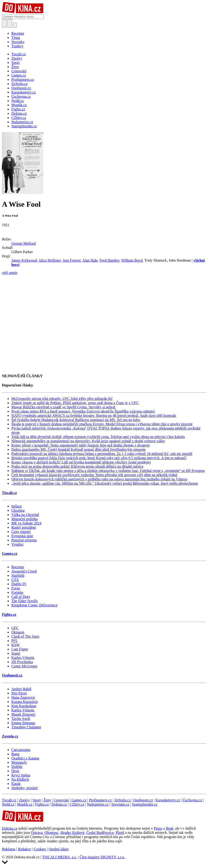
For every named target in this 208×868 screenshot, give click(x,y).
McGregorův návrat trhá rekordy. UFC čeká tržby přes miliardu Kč (62, 399)
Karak (16, 784)
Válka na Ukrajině (25, 515)
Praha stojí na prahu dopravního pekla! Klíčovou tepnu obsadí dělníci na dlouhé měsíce (77, 466)
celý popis (10, 273)
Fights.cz (9, 614)
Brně (169, 828)
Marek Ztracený (23, 714)
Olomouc (51, 833)
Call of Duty (21, 597)
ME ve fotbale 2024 (26, 523)
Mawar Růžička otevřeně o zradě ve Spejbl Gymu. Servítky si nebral (63, 407)
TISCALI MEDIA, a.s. (60, 857)
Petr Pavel (19, 693)
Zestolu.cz (10, 736)
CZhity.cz (77, 804)
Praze (158, 828)
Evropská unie (22, 536)
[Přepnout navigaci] (15, 25)
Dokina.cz (59, 804)
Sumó (16, 653)
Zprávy (24, 800)
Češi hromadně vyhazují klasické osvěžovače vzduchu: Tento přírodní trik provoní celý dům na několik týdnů (94, 475)
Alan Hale (90, 260)
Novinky (18, 42)
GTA (15, 580)
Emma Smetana (23, 723)
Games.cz (10, 554)
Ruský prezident (24, 527)
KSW (16, 645)
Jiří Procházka (22, 662)
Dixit (15, 771)
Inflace (17, 506)
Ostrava (37, 833)
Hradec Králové (72, 833)
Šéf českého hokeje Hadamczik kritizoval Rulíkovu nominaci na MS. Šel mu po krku (76, 420)
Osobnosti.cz (12, 675)
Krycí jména (21, 775)
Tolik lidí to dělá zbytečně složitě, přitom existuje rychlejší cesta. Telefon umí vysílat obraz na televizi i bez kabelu (98, 437)
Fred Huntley (110, 260)
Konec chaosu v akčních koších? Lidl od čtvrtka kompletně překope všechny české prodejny (81, 462)
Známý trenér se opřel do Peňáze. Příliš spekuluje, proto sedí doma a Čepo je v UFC (75, 403)
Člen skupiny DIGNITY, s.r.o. (102, 857)
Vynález (17, 544)
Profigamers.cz (100, 800)
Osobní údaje (59, 849)
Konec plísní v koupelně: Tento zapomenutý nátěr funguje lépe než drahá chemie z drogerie (81, 445)
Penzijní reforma (24, 540)
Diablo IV (19, 584)
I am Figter (20, 649)
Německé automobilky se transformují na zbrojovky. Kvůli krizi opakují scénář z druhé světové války (88, 441)
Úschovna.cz (192, 800)
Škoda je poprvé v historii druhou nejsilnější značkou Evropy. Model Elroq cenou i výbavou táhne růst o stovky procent (102, 424)
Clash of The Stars (25, 636)
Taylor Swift (21, 719)
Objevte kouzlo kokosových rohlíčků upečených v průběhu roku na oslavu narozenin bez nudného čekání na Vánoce (99, 479)
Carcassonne (21, 750)
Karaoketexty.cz (168, 800)
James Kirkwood (24, 260)
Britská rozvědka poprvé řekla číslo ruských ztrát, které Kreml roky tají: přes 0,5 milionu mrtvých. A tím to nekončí (99, 458)
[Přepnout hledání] (4, 23)
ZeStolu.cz (122, 800)
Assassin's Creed (24, 571)
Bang (15, 754)
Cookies (40, 849)
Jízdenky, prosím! (25, 788)
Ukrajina (18, 510)
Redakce (24, 849)
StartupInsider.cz (145, 804)
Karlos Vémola (23, 658)
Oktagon (18, 632)
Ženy (47, 800)
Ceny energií (21, 532)
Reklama (9, 849)
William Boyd (132, 260)
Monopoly (19, 762)
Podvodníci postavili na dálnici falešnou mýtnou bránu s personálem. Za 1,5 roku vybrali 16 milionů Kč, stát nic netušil (102, 454)
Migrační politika (25, 519)
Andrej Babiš (21, 689)
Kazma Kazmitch (25, 702)
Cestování (61, 800)
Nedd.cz (8, 804)
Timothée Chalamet (26, 727)
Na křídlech (20, 779)
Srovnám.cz (120, 804)
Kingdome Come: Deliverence (34, 605)
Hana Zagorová (23, 697)
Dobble (17, 767)
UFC (15, 628)
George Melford (23, 243)
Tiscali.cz (9, 493)
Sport (37, 800)
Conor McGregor (24, 666)
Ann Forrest (71, 260)
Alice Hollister (50, 260)
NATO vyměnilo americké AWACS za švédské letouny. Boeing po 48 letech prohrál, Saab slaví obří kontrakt (94, 416)
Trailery (17, 46)
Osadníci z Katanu (25, 758)
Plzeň (120, 833)
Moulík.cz (25, 804)
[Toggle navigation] (10, 23)
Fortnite (17, 592)
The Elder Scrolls (25, 601)
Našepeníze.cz (98, 804)
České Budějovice (100, 833)
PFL (15, 641)
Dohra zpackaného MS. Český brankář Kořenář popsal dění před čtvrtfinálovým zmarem (78, 449)
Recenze (18, 33)
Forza (16, 588)
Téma (16, 38)
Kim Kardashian (24, 706)
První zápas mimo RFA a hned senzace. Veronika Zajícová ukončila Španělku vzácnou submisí (83, 411)
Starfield (18, 575)
